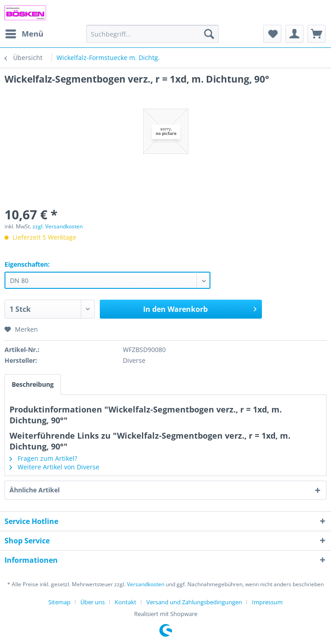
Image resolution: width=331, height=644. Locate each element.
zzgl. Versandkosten (58, 226)
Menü (24, 33)
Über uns (93, 602)
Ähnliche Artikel (35, 490)
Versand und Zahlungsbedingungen (194, 602)
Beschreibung (33, 384)
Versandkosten (146, 584)
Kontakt (126, 602)
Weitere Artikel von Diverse (54, 467)
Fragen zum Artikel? (43, 458)
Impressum (267, 602)
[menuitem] (24, 34)
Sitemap (59, 602)
